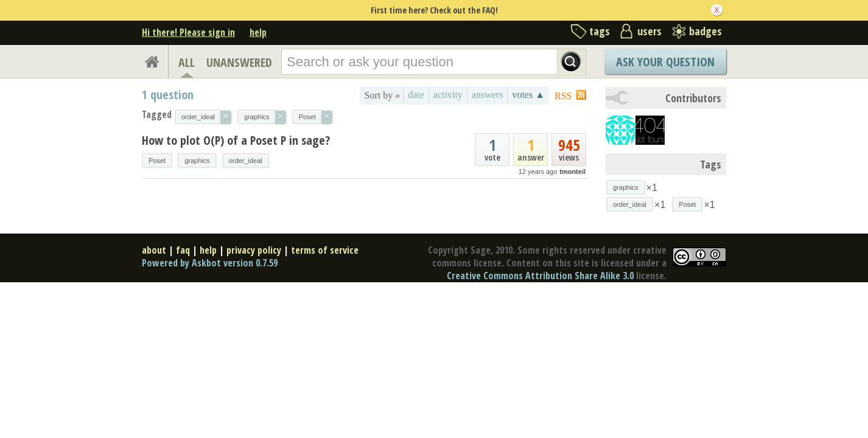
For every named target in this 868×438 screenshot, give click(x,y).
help (258, 32)
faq (183, 250)
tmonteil (572, 172)
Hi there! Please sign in (188, 32)
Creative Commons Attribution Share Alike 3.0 (540, 276)
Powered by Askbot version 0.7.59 (210, 263)
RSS (563, 96)
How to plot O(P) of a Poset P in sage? (236, 140)
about (154, 250)
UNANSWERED (239, 62)
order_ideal (246, 161)
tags (600, 31)
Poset (157, 161)
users (649, 31)
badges (705, 31)
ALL (187, 62)
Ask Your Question (665, 62)
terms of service (325, 250)
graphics (197, 161)
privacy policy (254, 250)
